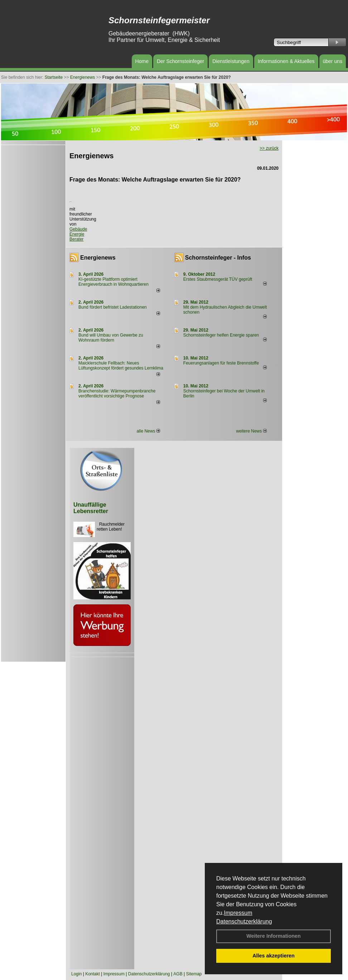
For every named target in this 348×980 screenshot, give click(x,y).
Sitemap (194, 974)
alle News (148, 431)
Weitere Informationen (274, 936)
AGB (178, 974)
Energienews (98, 258)
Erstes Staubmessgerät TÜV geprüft (218, 279)
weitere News (251, 431)
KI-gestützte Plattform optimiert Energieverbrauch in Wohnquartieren (113, 282)
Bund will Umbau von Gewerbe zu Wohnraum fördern (111, 338)
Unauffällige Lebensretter (91, 508)
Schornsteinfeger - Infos (218, 258)
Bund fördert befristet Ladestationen (113, 307)
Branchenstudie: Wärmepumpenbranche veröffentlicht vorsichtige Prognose (117, 394)
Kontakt (93, 974)
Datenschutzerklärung (244, 921)
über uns (333, 61)
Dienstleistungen (231, 61)
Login (76, 974)
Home (142, 61)
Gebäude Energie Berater (78, 234)
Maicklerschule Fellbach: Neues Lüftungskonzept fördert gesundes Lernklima (121, 366)
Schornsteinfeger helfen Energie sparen (221, 335)
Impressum (238, 913)
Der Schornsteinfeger (180, 61)
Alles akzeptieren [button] (274, 956)
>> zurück (269, 148)
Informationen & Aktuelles (286, 61)
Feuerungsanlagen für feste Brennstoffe (221, 363)
